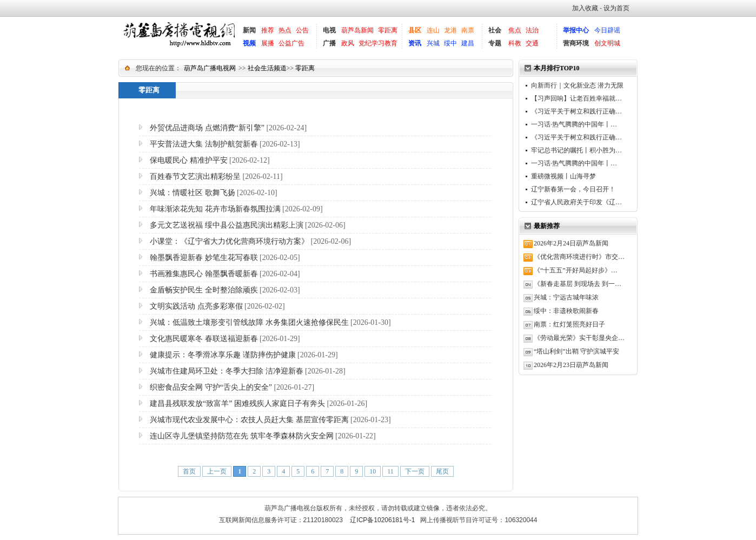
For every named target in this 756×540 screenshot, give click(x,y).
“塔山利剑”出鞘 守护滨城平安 (576, 351)
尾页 (442, 471)
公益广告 (291, 43)
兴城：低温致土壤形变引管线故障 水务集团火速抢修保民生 (249, 322)
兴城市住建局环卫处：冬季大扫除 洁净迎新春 (227, 371)
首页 (189, 471)
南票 (468, 30)
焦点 (515, 30)
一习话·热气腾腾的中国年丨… (574, 124)
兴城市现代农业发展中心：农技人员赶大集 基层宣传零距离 (249, 420)
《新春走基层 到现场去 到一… (578, 284)
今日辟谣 (607, 30)
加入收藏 (585, 8)
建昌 (468, 43)
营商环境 (576, 43)
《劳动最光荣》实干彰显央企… (579, 338)
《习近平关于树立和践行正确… (576, 111)
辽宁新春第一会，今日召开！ (573, 189)
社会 (495, 30)
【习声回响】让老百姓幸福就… (576, 98)
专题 (495, 43)
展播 (268, 43)
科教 (515, 43)
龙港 (450, 30)
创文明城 (607, 43)
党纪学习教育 (378, 43)
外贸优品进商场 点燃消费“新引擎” (207, 128)
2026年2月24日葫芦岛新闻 (571, 243)
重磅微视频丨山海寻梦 (563, 176)
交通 (532, 43)
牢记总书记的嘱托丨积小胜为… (576, 150)
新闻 (249, 30)
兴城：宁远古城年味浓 (566, 297)
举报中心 (576, 30)
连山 (433, 30)
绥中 (450, 43)
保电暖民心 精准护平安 (189, 160)
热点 (285, 30)
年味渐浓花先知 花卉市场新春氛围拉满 (215, 209)
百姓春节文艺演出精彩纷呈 (195, 176)
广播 (329, 43)
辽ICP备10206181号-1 (382, 520)
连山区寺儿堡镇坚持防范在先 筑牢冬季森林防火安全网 (242, 436)
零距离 (388, 30)
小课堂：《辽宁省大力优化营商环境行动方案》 (229, 241)
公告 (302, 30)
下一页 (415, 471)
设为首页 (616, 8)
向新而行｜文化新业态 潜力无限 (577, 85)
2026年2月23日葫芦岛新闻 (571, 365)
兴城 (433, 43)
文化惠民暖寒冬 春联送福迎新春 (204, 339)
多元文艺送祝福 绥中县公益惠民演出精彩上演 (227, 225)
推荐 (268, 30)
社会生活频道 (267, 68)
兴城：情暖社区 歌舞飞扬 (193, 193)
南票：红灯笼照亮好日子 (569, 324)
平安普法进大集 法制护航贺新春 (204, 144)
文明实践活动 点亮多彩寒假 (196, 306)
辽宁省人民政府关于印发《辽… (576, 202)
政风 (348, 43)
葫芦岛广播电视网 (210, 68)
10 (373, 471)
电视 (329, 30)
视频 (249, 43)
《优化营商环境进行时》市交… (579, 257)
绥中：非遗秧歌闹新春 (566, 311)
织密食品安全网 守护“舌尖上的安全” (211, 387)
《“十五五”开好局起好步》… (576, 270)
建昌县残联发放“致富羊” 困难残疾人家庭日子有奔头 (237, 404)
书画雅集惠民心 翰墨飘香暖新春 (204, 274)
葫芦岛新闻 (357, 30)
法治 (532, 30)
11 (390, 471)
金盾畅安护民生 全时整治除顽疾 (204, 290)
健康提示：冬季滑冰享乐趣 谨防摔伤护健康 (223, 355)
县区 (415, 30)
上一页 (217, 471)
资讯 (415, 43)
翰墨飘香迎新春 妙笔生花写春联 (204, 258)
